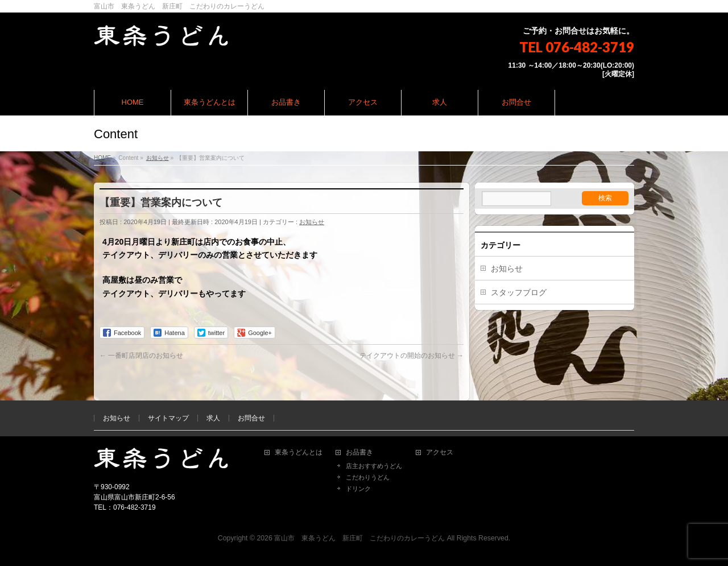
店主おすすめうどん (374, 466)
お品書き (359, 453)
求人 (213, 418)
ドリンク (358, 489)
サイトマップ (168, 418)
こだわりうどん (368, 477)
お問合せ (251, 418)
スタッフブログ (519, 292)
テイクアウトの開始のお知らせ (411, 356)
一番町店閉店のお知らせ (141, 356)
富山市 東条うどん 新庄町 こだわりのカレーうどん (359, 538)
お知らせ (312, 222)
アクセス (440, 453)
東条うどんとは (299, 453)
